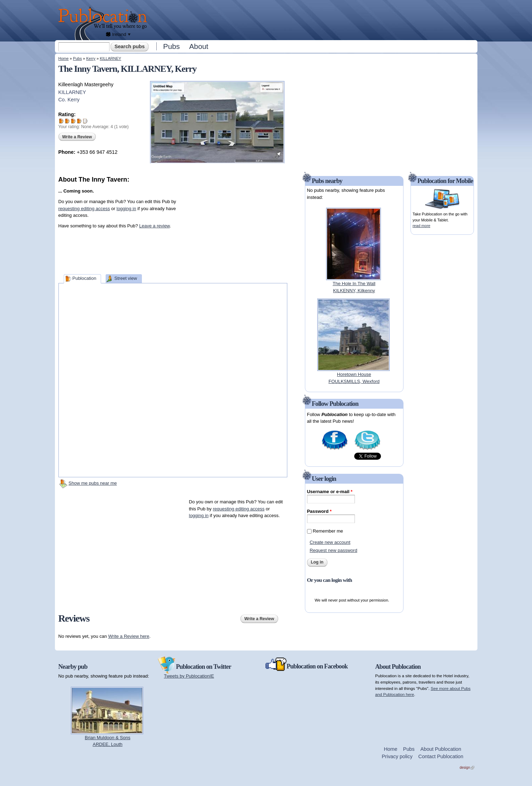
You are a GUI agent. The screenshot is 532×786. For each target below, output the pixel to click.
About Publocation (441, 749)
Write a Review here (129, 636)
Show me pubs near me (93, 483)
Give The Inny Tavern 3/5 (73, 121)
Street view (126, 278)
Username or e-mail (330, 492)
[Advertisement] (314, 19)
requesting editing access (84, 209)
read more (421, 226)
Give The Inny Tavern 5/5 (85, 121)
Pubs (171, 46)
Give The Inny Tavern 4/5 (79, 121)
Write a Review (77, 137)
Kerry (91, 58)
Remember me (328, 531)
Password (319, 511)
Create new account (330, 542)
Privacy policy (397, 756)
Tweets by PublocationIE (189, 676)
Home (64, 58)
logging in (126, 209)
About (199, 46)
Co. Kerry (69, 100)
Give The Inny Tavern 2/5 (67, 121)
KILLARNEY (110, 58)
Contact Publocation (441, 756)
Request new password (333, 550)
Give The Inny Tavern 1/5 (61, 121)
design (467, 768)
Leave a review (154, 226)
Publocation (84, 278)
